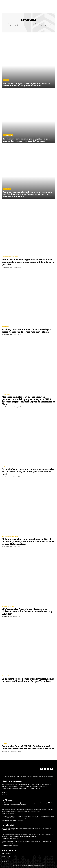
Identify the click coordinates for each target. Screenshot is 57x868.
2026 (3, 466)
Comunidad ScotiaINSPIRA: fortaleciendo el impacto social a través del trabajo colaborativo (28, 747)
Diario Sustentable (7, 267)
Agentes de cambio (8, 606)
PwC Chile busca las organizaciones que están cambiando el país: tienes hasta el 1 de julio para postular (28, 262)
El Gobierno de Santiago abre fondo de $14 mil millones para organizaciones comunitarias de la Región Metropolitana (28, 541)
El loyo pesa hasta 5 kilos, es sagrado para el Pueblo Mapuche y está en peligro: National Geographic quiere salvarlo (27, 842)
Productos (5, 327)
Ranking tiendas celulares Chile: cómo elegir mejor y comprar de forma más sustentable (26, 331)
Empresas (6, 80)
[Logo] (29, 6)
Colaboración (6, 676)
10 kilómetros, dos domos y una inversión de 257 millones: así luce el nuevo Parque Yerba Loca (28, 680)
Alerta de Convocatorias (10, 257)
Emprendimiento (8, 135)
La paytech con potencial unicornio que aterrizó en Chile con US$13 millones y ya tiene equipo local (28, 472)
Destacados (7, 189)
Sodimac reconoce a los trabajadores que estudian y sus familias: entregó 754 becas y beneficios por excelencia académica (28, 804)
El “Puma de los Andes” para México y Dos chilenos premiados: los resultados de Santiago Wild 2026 (28, 611)
